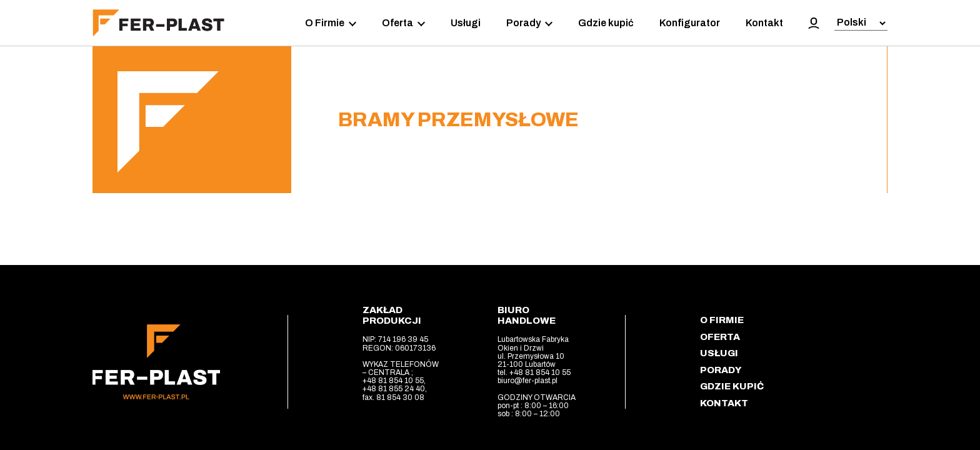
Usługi (466, 23)
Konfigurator (690, 23)
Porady (529, 23)
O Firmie (331, 23)
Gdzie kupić (606, 23)
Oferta (403, 23)
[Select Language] (861, 23)
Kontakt (764, 23)
